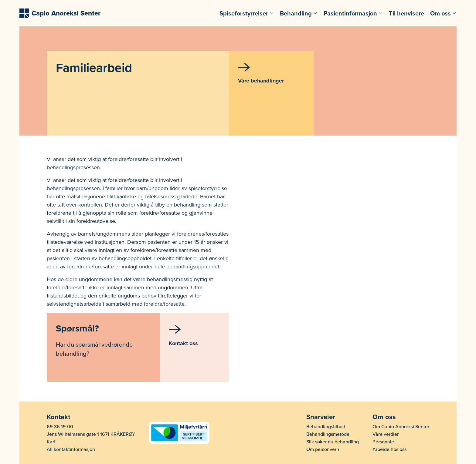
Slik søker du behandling (333, 442)
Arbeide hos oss (389, 449)
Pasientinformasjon (350, 13)
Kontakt (58, 417)
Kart (51, 442)
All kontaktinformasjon (71, 449)
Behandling (296, 13)
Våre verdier (386, 434)
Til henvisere (406, 13)
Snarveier (321, 417)
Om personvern (323, 449)
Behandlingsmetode (328, 434)
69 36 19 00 (60, 427)
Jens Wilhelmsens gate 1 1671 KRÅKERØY (91, 434)
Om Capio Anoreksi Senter (401, 427)
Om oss (440, 13)
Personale (383, 442)
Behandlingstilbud (326, 427)
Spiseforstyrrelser (244, 13)
